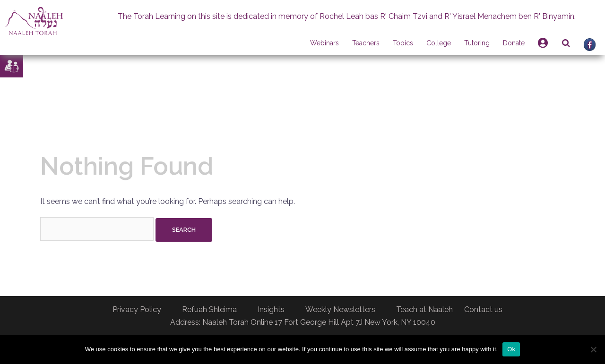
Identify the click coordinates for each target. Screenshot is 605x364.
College (439, 43)
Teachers (366, 43)
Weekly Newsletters (340, 309)
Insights (271, 309)
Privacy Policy (137, 309)
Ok (511, 349)
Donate (514, 43)
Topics (403, 43)
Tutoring (477, 43)
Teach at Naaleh (424, 309)
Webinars (324, 43)
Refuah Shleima (209, 309)
